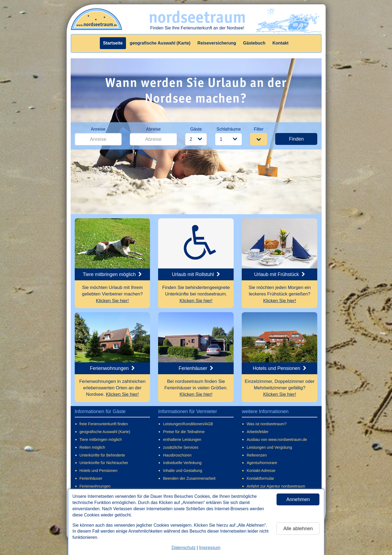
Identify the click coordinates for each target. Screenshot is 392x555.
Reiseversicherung (217, 43)
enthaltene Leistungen (182, 440)
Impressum (210, 548)
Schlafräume (229, 129)
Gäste (196, 129)
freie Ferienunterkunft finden (104, 424)
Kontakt (281, 43)
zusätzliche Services (180, 447)
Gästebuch (254, 43)
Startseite (113, 43)
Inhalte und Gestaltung (183, 471)
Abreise (153, 129)
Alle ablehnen (298, 529)
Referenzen (257, 455)
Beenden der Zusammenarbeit (189, 478)
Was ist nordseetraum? (266, 424)
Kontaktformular (260, 478)
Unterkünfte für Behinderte (102, 455)
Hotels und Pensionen (99, 471)
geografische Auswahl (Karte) (160, 43)
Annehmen (298, 499)
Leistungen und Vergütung (269, 447)
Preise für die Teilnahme (184, 432)
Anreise (98, 129)
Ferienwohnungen (95, 486)
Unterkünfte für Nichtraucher (104, 463)
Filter (259, 129)
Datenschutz (184, 548)
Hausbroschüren (177, 455)
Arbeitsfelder (258, 432)
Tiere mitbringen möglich (101, 440)
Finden (296, 139)
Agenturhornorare (262, 463)
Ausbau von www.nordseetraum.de (277, 440)
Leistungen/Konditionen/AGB (188, 424)
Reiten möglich (92, 447)
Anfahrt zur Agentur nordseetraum (276, 486)
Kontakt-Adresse (261, 471)
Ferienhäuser (91, 478)
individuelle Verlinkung (182, 463)
